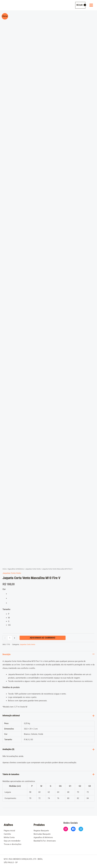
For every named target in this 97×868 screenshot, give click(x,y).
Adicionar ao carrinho (43, 636)
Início (4, 567)
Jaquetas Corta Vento (33, 567)
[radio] (51, 592)
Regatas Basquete (41, 829)
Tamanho (6, 607)
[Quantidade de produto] (10, 636)
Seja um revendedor (12, 839)
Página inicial (9, 829)
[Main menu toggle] (91, 5)
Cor (4, 587)
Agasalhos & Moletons (16, 567)
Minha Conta (9, 835)
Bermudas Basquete (42, 832)
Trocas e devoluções (13, 842)
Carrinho (7, 832)
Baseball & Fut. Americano (45, 839)
